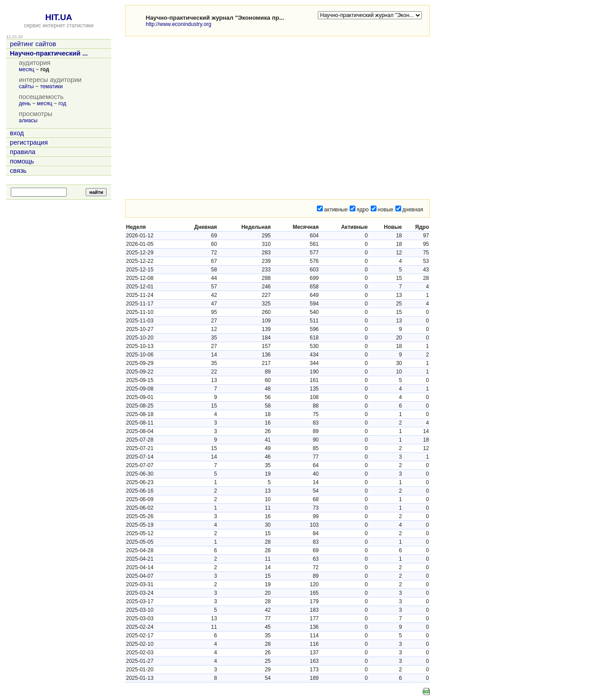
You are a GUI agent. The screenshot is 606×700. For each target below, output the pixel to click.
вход (17, 133)
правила (23, 152)
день (25, 103)
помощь (22, 161)
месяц (26, 69)
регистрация (29, 142)
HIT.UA (59, 17)
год (62, 103)
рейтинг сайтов (33, 44)
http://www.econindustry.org (179, 24)
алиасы (28, 120)
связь (18, 171)
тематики (51, 86)
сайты (26, 86)
